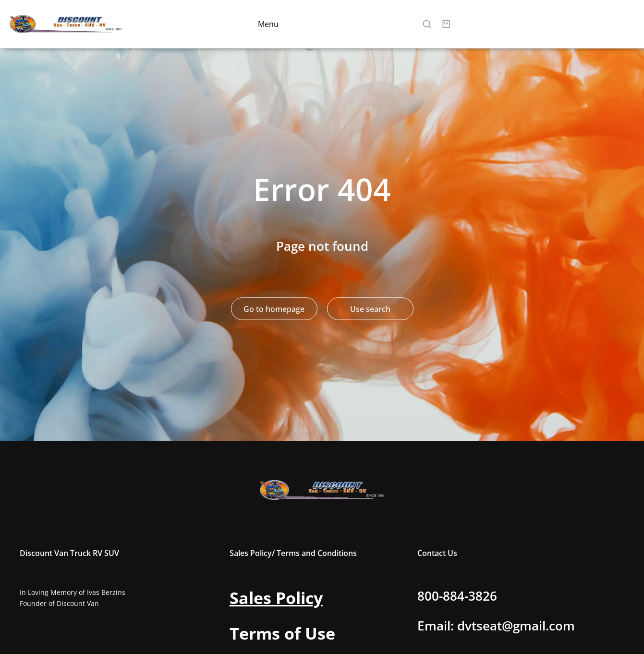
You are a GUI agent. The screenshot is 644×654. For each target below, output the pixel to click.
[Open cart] (446, 24)
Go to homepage (274, 309)
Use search (370, 309)
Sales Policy (276, 598)
